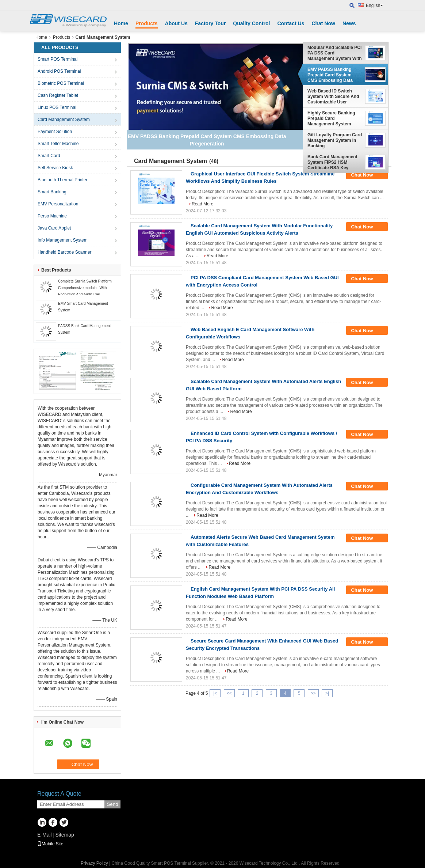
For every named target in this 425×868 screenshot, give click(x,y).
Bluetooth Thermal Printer (63, 180)
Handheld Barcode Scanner (64, 252)
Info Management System (63, 240)
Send (112, 804)
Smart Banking (52, 192)
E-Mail (45, 835)
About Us (176, 23)
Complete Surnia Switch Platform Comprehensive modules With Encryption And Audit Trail (85, 288)
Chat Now (323, 23)
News (349, 23)
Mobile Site (50, 844)
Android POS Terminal (59, 71)
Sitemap (64, 835)
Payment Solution (55, 132)
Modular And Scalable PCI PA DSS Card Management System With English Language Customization (335, 53)
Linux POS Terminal (57, 107)
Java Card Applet (54, 228)
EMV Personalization (58, 204)
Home (121, 23)
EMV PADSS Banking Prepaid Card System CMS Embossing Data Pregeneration (330, 75)
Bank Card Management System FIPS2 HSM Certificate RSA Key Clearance (332, 162)
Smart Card (49, 156)
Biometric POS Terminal (61, 83)
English (374, 5)
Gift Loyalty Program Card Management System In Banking (335, 140)
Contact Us (291, 23)
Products (147, 23)
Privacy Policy (94, 863)
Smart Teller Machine (58, 144)
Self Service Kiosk (55, 168)
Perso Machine (52, 216)
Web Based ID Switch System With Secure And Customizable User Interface (333, 96)
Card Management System (64, 120)
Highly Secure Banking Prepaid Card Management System (331, 118)
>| (327, 693)
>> (313, 693)
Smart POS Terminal (58, 59)
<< (229, 693)
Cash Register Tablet (58, 95)
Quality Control (251, 23)
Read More (202, 204)
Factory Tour (210, 23)
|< (215, 693)
